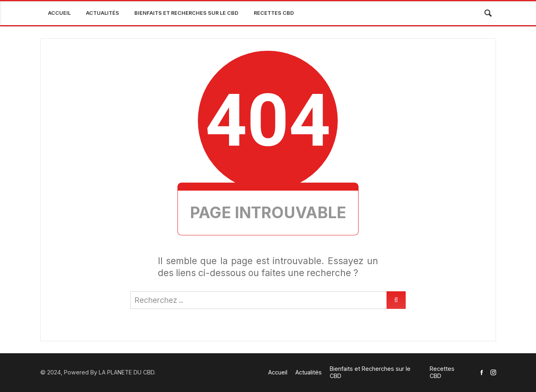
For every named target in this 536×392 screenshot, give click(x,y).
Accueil (59, 13)
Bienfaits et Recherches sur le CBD (186, 13)
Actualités (103, 13)
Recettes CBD (274, 13)
